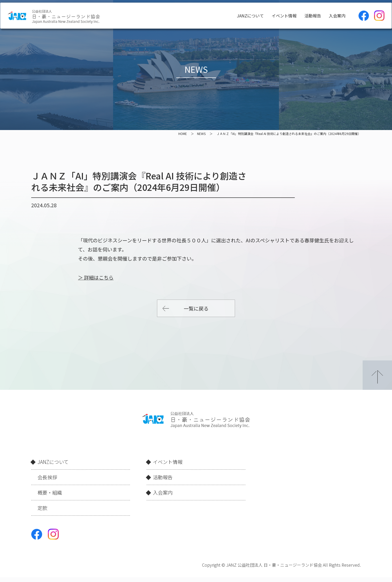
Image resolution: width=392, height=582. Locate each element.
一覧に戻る (196, 308)
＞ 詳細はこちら (96, 277)
